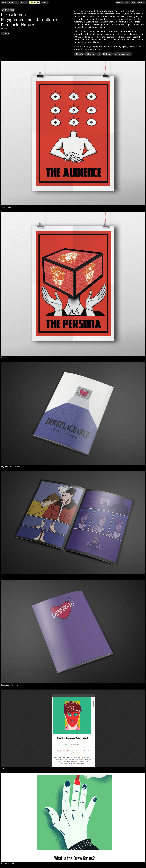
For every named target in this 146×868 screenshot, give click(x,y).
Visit (134, 3)
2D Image (79, 54)
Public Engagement (123, 54)
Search (141, 3)
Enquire (5, 33)
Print (99, 54)
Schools (24, 3)
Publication (90, 54)
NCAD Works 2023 (10, 3)
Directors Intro (123, 3)
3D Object (108, 54)
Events (45, 3)
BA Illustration (8, 10)
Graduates (35, 3)
